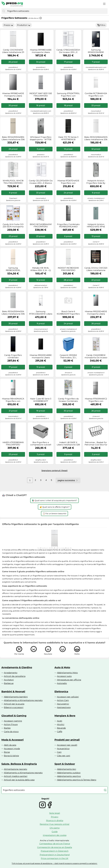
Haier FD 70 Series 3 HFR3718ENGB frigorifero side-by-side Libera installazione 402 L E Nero (68, 138)
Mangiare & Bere (65, 716)
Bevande (61, 728)
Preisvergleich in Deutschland (55, 855)
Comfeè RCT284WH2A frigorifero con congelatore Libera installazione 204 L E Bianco (96, 95)
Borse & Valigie (11, 756)
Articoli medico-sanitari (16, 776)
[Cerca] (4, 11)
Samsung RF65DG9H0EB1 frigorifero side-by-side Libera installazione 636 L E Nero (96, 51)
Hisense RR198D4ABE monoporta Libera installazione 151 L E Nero (41, 51)
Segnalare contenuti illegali (54, 470)
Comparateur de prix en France (55, 844)
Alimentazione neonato (16, 769)
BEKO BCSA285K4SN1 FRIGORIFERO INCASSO (41, 226)
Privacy (55, 817)
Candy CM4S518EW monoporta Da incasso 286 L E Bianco (96, 356)
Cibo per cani (64, 756)
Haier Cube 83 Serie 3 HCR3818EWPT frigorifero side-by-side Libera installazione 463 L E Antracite (41, 400)
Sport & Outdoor (65, 764)
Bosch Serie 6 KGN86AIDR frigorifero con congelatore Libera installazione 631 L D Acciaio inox (68, 313)
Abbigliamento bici (67, 769)
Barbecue (9, 683)
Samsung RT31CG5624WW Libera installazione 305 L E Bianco (41, 313)
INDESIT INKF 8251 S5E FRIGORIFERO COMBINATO (41, 95)
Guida (55, 832)
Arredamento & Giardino (17, 667)
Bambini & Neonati (13, 692)
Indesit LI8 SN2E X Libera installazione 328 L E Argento (68, 444)
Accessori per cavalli (67, 745)
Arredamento (11, 673)
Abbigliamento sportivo (69, 776)
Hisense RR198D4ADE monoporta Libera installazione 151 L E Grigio (13, 95)
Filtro (101, 25)
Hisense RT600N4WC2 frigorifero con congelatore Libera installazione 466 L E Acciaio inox (96, 400)
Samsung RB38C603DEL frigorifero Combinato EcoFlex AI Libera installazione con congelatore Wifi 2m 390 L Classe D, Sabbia (13, 269)
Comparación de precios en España (55, 847)
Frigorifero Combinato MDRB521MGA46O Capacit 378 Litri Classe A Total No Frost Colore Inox (68, 226)
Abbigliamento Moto (67, 673)
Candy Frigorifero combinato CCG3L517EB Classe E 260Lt (13, 356)
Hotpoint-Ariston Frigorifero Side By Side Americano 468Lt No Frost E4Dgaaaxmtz (96, 182)
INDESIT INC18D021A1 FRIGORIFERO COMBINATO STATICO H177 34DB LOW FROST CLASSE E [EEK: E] (68, 269)
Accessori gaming (13, 721)
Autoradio (62, 683)
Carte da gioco (11, 732)
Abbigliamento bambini (16, 697)
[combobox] (57, 11)
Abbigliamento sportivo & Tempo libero (77, 780)
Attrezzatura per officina (69, 680)
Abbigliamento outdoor (69, 773)
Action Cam (63, 700)
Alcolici (61, 724)
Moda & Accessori (12, 740)
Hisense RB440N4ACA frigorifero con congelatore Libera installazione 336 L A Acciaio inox (13, 400)
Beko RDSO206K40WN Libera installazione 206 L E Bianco (96, 138)
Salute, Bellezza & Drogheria (19, 764)
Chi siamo (55, 828)
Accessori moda (12, 749)
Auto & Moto (62, 667)
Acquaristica (63, 749)
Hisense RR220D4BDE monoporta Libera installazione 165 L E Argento (96, 313)
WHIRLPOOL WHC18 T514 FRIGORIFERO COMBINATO (13, 182)
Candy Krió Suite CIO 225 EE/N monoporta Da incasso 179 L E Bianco (13, 226)
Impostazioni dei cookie (55, 835)
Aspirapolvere (64, 707)
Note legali (55, 813)
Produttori (24, 25)
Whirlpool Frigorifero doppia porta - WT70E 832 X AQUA (41, 138)
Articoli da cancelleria (15, 676)
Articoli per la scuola (14, 704)
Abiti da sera (10, 745)
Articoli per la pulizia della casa (19, 780)
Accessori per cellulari (68, 697)
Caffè (60, 732)
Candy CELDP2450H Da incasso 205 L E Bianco (41, 182)
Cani (59, 752)
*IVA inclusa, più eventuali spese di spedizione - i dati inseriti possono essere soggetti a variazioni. (54, 863)
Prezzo (8, 25)
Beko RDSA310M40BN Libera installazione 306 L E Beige (13, 138)
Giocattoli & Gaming (14, 716)
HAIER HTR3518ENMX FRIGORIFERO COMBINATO (13, 444)
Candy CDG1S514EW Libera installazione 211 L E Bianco (13, 51)
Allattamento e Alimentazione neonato (23, 700)
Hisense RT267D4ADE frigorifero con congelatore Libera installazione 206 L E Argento (68, 182)
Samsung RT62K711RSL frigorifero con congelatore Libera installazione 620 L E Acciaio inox (68, 95)
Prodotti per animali (67, 740)
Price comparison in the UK (55, 858)
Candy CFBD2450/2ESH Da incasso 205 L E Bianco (68, 51)
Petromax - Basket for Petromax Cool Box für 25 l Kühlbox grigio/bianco (96, 444)
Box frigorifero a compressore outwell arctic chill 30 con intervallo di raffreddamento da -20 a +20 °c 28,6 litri (41, 444)
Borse (7, 752)
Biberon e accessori (14, 707)
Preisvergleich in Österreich (55, 851)
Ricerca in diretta (55, 820)
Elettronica (61, 692)
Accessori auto (64, 676)
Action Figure (11, 724)
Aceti (60, 721)
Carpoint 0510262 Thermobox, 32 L (68, 356)
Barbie (7, 728)
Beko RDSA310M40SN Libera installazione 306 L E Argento (13, 313)
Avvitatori (9, 680)
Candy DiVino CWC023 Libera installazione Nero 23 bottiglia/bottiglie (96, 269)
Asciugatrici (63, 704)
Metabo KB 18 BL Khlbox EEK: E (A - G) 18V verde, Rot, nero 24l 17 (41, 269)
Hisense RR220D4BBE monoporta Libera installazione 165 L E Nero (41, 356)
